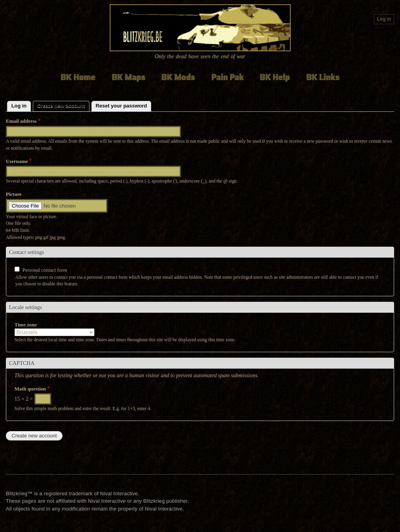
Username (17, 161)
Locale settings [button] (25, 307)
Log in (384, 19)
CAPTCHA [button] (22, 363)
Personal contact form (45, 270)
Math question (30, 389)
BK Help (275, 77)
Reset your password (121, 106)
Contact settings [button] (27, 252)
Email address (21, 121)
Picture (14, 194)
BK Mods (178, 77)
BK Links (323, 77)
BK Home (78, 77)
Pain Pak (228, 77)
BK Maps (129, 77)
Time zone (26, 325)
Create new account (63, 105)
